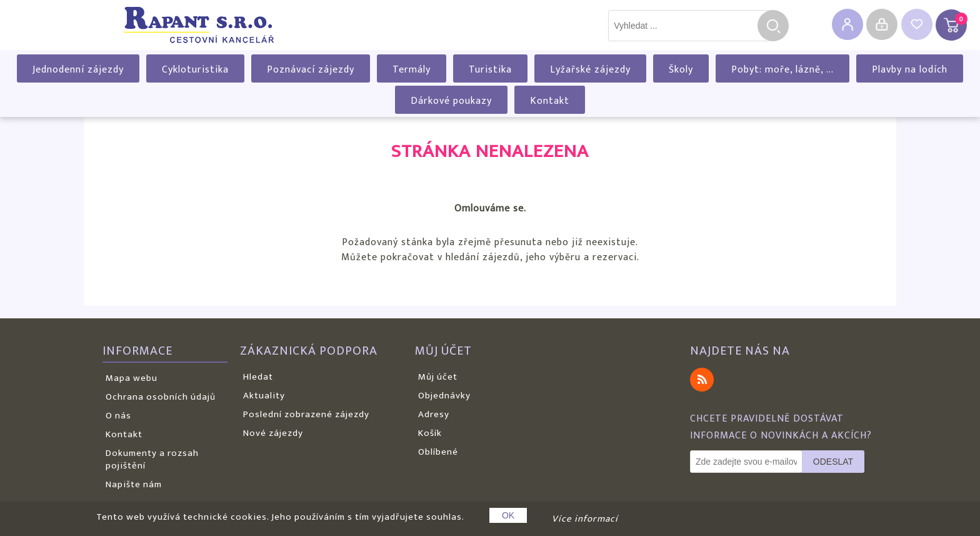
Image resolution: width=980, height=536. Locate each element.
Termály (412, 70)
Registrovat (847, 24)
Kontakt (550, 101)
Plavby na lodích (910, 70)
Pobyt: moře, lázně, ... (782, 70)
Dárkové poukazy (451, 101)
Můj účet (438, 377)
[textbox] (689, 26)
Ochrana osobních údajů (161, 397)
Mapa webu (132, 378)
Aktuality (264, 396)
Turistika (490, 70)
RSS (702, 380)
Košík (430, 433)
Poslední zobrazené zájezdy (306, 414)
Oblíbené (438, 452)
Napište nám (134, 484)
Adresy (434, 414)
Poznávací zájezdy (311, 70)
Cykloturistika (195, 70)
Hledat (773, 26)
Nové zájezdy (273, 433)
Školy (681, 70)
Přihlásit (882, 24)
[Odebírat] (746, 462)
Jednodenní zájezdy (78, 70)
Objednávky (444, 396)
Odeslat (833, 462)
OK (508, 515)
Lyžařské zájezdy (590, 70)
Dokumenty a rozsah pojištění (152, 459)
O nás (118, 416)
